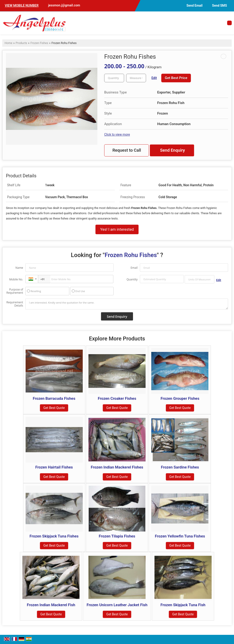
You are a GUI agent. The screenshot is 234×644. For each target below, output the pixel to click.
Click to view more (117, 134)
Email (134, 268)
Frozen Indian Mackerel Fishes (117, 467)
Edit (154, 78)
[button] (22, 5)
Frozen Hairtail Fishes (54, 467)
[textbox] (136, 78)
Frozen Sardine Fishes (180, 467)
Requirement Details (15, 304)
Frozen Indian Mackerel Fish (51, 605)
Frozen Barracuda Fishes (54, 398)
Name (19, 268)
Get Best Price (176, 78)
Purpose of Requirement (15, 291)
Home (8, 43)
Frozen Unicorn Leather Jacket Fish (117, 605)
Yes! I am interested (117, 229)
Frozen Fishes (39, 43)
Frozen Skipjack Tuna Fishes (54, 536)
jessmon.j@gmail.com (64, 5)
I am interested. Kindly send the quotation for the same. (127, 304)
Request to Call (127, 150)
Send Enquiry (172, 150)
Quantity (132, 279)
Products (21, 43)
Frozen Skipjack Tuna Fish (183, 605)
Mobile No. (16, 279)
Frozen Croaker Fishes (117, 398)
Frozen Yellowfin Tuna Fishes (180, 536)
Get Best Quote (54, 408)
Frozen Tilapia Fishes (117, 536)
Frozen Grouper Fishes (180, 398)
